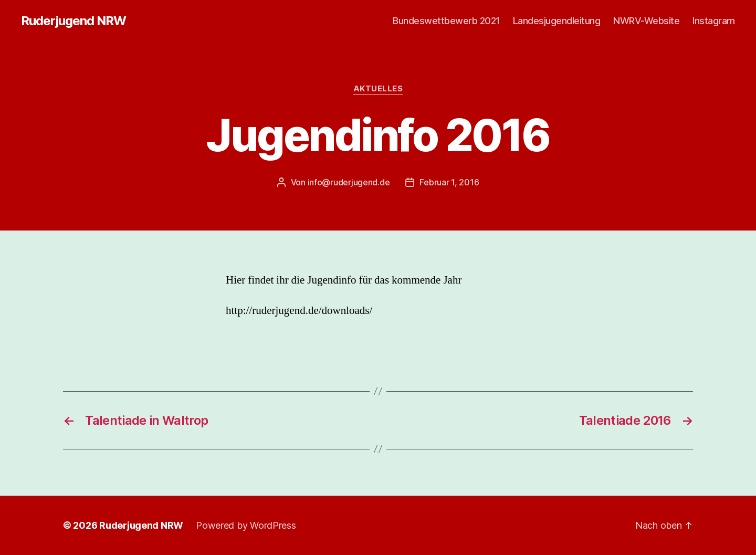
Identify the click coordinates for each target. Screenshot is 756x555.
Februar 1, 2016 (449, 182)
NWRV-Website (646, 21)
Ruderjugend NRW (73, 21)
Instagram (714, 21)
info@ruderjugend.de (349, 182)
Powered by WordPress (246, 525)
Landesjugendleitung (557, 21)
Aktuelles (378, 89)
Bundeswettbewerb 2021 (446, 21)
